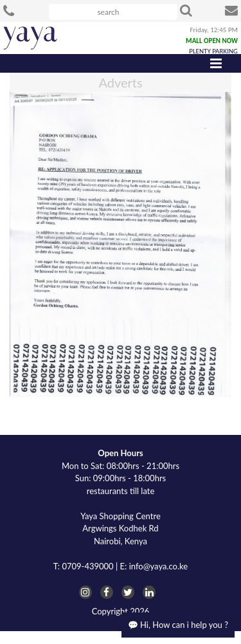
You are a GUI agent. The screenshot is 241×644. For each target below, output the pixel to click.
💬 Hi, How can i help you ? (178, 625)
